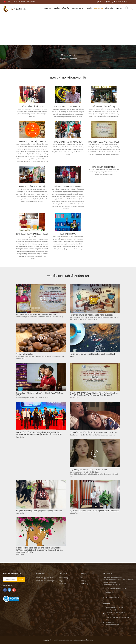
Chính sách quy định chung (45, 578)
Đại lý (60, 581)
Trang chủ (62, 59)
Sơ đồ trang (84, 584)
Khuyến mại (62, 584)
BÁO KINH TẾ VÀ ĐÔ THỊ (104, 106)
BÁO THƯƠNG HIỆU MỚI (104, 167)
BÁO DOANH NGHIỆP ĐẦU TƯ (68, 107)
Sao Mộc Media (87, 640)
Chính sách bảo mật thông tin (46, 581)
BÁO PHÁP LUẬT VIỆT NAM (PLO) (104, 142)
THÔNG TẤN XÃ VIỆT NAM (32, 106)
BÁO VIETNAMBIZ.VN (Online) (68, 187)
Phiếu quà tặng (63, 578)
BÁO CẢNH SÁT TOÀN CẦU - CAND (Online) (32, 235)
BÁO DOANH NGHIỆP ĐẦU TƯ (32, 142)
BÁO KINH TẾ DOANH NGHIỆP (32, 187)
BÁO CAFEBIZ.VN (68, 234)
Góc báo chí (73, 59)
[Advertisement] (68, 29)
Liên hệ (83, 578)
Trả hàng (83, 581)
